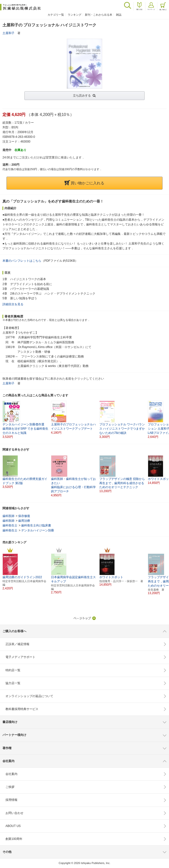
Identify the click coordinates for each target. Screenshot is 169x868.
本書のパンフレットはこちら (22, 261)
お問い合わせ (14, 813)
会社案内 (11, 774)
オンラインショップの (29, 696)
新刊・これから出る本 (99, 15)
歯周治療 (24, 521)
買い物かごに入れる (84, 183)
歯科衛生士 (10, 525)
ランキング (75, 15)
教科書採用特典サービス (22, 709)
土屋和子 (8, 33)
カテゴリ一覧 (56, 15)
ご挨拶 (10, 787)
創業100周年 (14, 839)
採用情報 (11, 800)
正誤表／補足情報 (17, 644)
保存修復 (24, 516)
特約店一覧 (13, 670)
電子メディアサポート (20, 657)
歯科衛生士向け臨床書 (36, 525)
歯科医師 (8, 516)
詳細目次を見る (13, 304)
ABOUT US (13, 826)
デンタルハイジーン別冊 (38, 530)
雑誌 (119, 15)
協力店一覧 (13, 683)
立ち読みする (82, 96)
